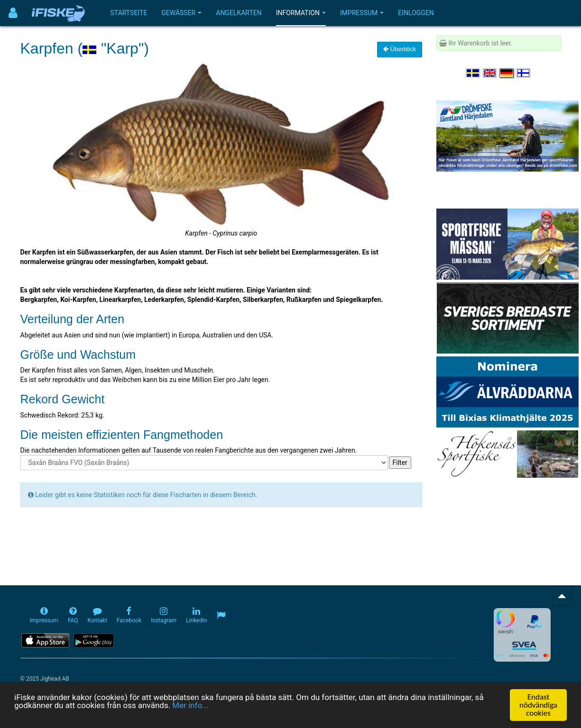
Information (301, 13)
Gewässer (181, 13)
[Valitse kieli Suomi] (524, 73)
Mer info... (190, 706)
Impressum (362, 13)
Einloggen (416, 13)
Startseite (129, 13)
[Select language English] (490, 73)
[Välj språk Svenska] (473, 73)
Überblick (400, 49)
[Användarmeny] (13, 13)
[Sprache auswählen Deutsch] (507, 73)
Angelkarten (239, 13)
